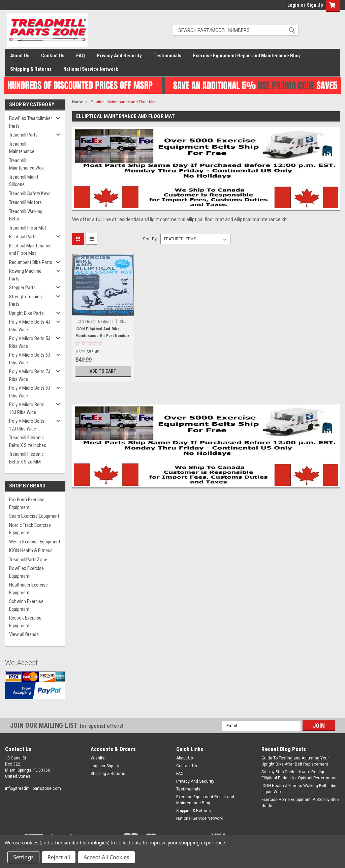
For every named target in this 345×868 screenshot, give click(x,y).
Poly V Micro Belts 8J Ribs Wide (30, 392)
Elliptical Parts (23, 237)
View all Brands (24, 634)
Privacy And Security (119, 56)
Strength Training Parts (25, 301)
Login (293, 5)
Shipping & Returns (31, 69)
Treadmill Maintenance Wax (26, 164)
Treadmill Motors (25, 202)
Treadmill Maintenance (22, 148)
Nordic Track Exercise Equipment (30, 529)
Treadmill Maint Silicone (24, 181)
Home (78, 102)
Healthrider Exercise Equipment (28, 589)
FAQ (81, 56)
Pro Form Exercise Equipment (27, 503)
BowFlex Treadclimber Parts (30, 122)
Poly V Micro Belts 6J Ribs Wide (30, 359)
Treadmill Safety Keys (30, 193)
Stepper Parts (22, 288)
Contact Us (53, 56)
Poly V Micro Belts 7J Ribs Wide (30, 375)
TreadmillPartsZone (28, 560)
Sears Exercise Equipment (34, 516)
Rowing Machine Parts (25, 275)
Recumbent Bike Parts (31, 262)
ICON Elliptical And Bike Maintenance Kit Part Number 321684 (103, 336)
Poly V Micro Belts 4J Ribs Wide (30, 326)
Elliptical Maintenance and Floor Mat (30, 250)
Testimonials (167, 56)
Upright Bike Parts (26, 313)
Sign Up (315, 5)
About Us (20, 56)
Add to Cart (103, 371)
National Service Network (91, 69)
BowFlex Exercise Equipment (26, 572)
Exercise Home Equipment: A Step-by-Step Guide (300, 803)
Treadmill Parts (23, 135)
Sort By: (150, 239)
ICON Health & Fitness (31, 550)
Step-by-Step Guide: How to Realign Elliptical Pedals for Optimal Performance (300, 775)
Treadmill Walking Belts (26, 215)
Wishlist (98, 758)
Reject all (59, 857)
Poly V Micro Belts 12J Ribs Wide (27, 425)
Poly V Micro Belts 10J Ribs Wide (27, 408)
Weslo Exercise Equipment (35, 542)
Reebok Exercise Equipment (25, 622)
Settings (23, 857)
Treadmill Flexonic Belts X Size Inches (28, 441)
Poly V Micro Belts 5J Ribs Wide (30, 342)
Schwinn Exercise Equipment (26, 605)
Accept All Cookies (106, 857)
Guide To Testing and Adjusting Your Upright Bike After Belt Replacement (295, 761)
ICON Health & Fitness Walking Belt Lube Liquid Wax (299, 789)
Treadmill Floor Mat (28, 228)
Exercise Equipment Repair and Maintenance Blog (246, 56)
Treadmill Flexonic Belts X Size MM (26, 458)
